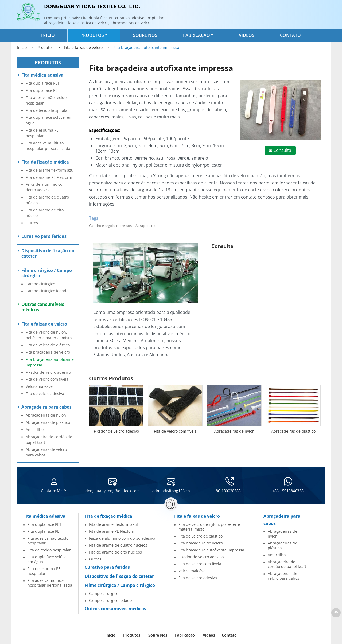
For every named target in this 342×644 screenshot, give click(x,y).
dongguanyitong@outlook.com (113, 491)
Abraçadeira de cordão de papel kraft (49, 440)
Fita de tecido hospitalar (47, 110)
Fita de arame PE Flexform (49, 177)
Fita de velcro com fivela (175, 431)
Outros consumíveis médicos (43, 307)
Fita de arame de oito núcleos (45, 213)
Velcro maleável (40, 386)
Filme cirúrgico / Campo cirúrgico (47, 273)
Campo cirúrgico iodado (47, 291)
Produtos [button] (92, 35)
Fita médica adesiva (42, 75)
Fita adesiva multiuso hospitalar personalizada (48, 146)
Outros (32, 223)
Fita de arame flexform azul (50, 170)
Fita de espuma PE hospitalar (42, 133)
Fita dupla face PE (42, 90)
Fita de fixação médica (45, 162)
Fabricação (185, 635)
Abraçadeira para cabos (46, 407)
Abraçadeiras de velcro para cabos (46, 452)
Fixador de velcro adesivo (116, 431)
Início (48, 35)
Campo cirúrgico (40, 284)
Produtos (45, 47)
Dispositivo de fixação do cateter (48, 253)
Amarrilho (35, 430)
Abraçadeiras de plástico (293, 431)
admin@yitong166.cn (171, 491)
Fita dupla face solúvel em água (49, 120)
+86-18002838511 (229, 491)
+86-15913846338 (288, 491)
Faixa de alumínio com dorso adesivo (46, 187)
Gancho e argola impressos (110, 226)
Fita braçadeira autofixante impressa (50, 362)
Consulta (282, 150)
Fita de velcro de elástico (48, 345)
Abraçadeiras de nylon (234, 431)
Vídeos (247, 35)
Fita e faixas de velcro (83, 47)
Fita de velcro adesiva (45, 394)
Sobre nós (145, 35)
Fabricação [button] (197, 35)
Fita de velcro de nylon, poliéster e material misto (49, 335)
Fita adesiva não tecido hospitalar (46, 100)
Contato (290, 35)
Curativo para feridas (44, 236)
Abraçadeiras (146, 226)
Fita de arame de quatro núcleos (47, 200)
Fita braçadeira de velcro (48, 352)
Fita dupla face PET (43, 83)
